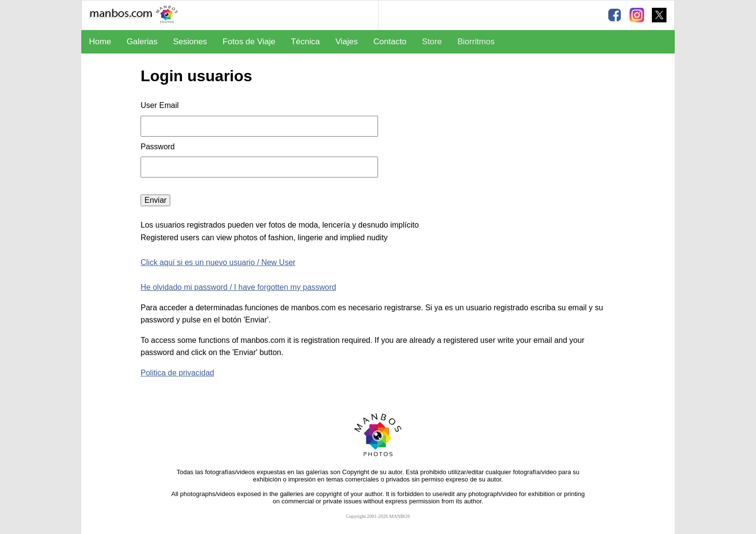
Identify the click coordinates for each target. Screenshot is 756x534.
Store (432, 42)
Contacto (390, 42)
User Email (160, 105)
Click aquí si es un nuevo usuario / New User (218, 262)
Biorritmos (476, 42)
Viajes (347, 42)
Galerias (142, 42)
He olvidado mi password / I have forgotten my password (238, 287)
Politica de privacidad (177, 373)
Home (100, 42)
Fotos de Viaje (249, 42)
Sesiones (190, 42)
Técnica (306, 42)
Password (159, 147)
